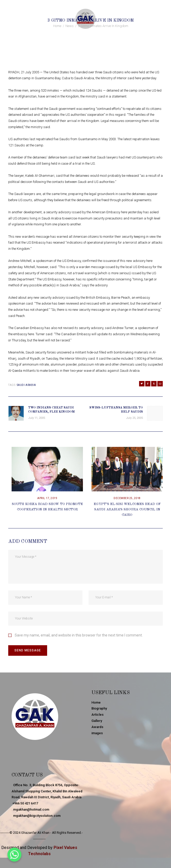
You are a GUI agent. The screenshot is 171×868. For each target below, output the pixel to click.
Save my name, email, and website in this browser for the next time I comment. (79, 635)
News (91, 15)
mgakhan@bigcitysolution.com (36, 816)
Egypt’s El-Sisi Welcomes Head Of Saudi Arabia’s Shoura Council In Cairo (127, 510)
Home (57, 26)
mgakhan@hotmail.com (30, 809)
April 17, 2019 (47, 498)
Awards (97, 727)
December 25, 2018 (127, 498)
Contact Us (28, 775)
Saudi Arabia (26, 385)
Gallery (97, 721)
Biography (99, 709)
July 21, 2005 (70, 15)
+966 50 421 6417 (25, 803)
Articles (97, 715)
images (97, 733)
